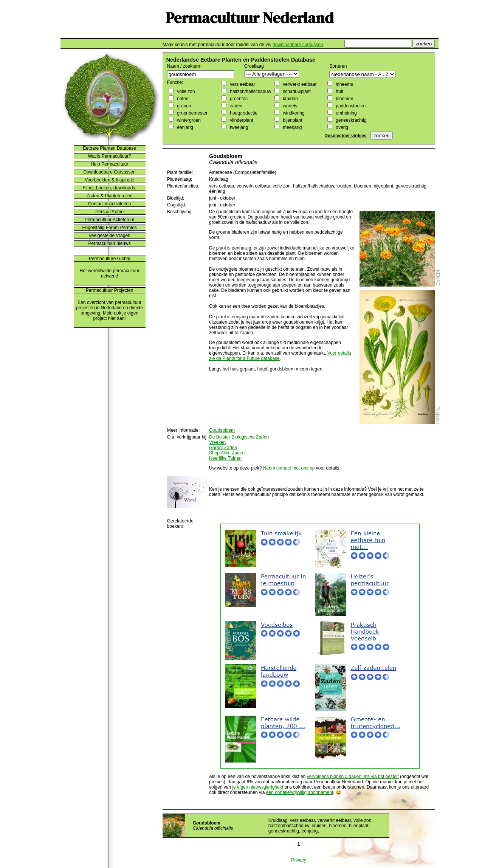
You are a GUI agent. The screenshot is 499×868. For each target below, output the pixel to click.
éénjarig (184, 127)
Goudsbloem (222, 430)
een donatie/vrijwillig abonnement (300, 792)
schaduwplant (296, 91)
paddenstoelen (350, 106)
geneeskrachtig (351, 120)
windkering (293, 113)
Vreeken (217, 442)
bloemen (344, 99)
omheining (346, 113)
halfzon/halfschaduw (250, 91)
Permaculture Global (109, 259)
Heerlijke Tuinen (225, 458)
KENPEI (438, 278)
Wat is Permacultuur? (110, 156)
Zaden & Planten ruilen (110, 196)
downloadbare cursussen (298, 45)
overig (341, 127)
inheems (344, 84)
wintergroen (188, 120)
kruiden (290, 99)
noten (182, 99)
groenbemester (192, 113)
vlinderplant (241, 120)
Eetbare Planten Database (109, 148)
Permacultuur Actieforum (109, 220)
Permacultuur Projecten (109, 290)
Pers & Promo (109, 212)
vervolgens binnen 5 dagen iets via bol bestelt (353, 777)
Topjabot (438, 415)
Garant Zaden (223, 448)
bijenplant (292, 120)
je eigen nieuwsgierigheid (258, 787)
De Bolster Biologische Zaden (239, 437)
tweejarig (238, 127)
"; (272, 74)
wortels (289, 106)
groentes (238, 99)
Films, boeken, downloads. (110, 188)
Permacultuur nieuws (110, 243)
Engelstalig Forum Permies (110, 228)
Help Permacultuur (109, 164)
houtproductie (243, 113)
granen (184, 106)
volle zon (185, 91)
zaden (236, 106)
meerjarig (292, 127)
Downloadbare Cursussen (110, 172)
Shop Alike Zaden (227, 453)
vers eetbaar (242, 84)
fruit (339, 91)
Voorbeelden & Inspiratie (109, 180)
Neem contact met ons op (289, 468)
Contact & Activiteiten (109, 204)
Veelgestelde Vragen (109, 236)
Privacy (298, 860)
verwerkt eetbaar (299, 84)
